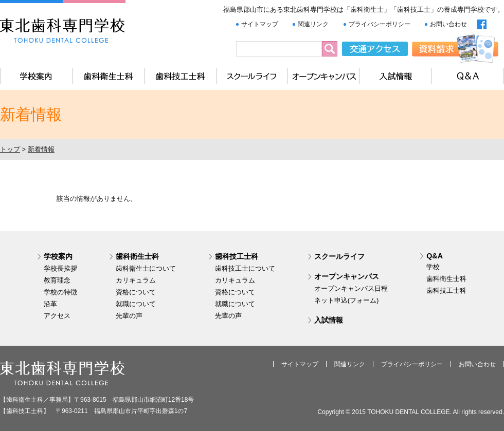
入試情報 (329, 320)
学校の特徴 (60, 292)
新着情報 (41, 149)
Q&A (435, 256)
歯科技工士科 (237, 256)
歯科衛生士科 (137, 256)
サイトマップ (260, 24)
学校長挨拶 (60, 268)
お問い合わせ (448, 24)
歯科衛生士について (146, 268)
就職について (136, 304)
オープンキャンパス (347, 276)
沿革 (50, 304)
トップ (10, 149)
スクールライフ (339, 256)
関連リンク (313, 24)
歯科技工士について (245, 268)
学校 (433, 267)
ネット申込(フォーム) (347, 300)
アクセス (57, 316)
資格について (136, 292)
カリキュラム (136, 280)
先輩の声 (129, 316)
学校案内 (58, 256)
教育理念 (57, 280)
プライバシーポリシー (380, 24)
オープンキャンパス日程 (351, 288)
